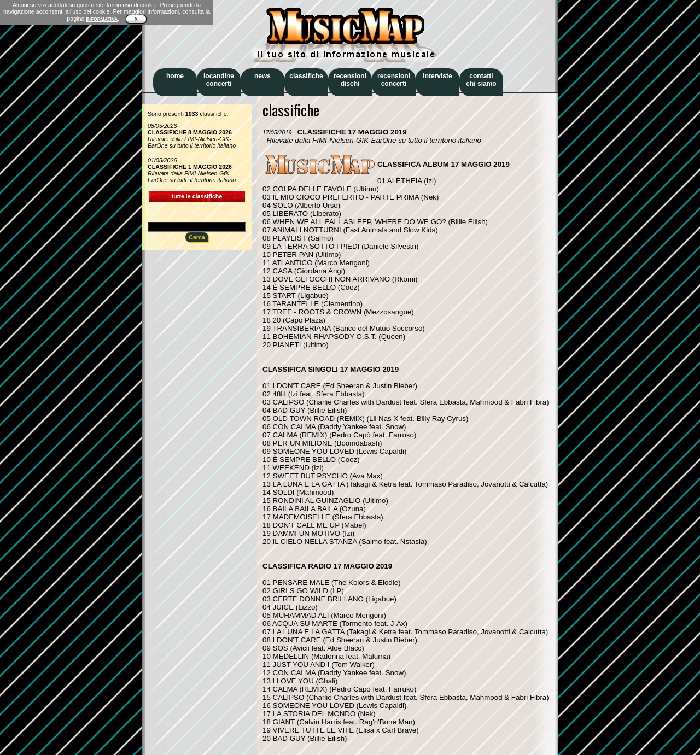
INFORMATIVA (102, 19)
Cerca (197, 237)
